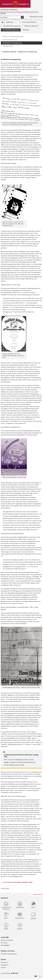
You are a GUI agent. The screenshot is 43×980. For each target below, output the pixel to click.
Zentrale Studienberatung (9, 954)
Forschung (4, 943)
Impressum (4, 962)
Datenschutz (5, 965)
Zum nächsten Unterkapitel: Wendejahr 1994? (18, 882)
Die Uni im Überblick (7, 940)
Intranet (3, 967)
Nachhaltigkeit (5, 945)
